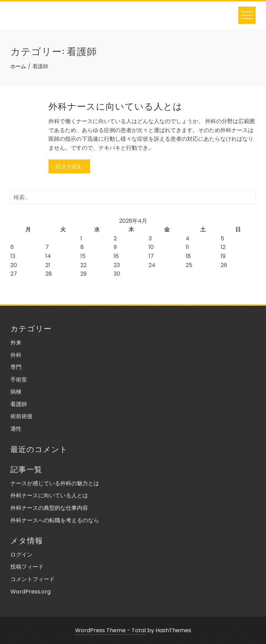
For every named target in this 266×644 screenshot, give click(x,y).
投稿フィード (27, 567)
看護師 (19, 404)
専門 (16, 367)
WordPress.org (30, 592)
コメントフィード (33, 579)
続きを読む (69, 166)
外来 (16, 343)
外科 (16, 355)
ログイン (21, 555)
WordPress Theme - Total (110, 630)
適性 (16, 429)
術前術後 (21, 416)
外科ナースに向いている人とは (116, 106)
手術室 (19, 380)
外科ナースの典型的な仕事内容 (49, 508)
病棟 (16, 392)
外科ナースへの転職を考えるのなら (55, 520)
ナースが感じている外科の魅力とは (55, 483)
